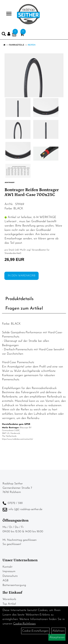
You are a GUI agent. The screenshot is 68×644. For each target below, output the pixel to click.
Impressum (9, 571)
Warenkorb (9, 599)
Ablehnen (58, 631)
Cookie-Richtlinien (24, 624)
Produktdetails (19, 299)
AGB (5, 581)
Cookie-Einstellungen (35, 631)
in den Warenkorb (21, 276)
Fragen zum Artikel (24, 308)
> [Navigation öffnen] (7, 14)
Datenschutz (10, 576)
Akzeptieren (57, 637)
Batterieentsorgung (14, 585)
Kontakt (7, 567)
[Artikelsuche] (4, 35)
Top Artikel (9, 604)
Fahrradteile (17, 45)
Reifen (32, 45)
